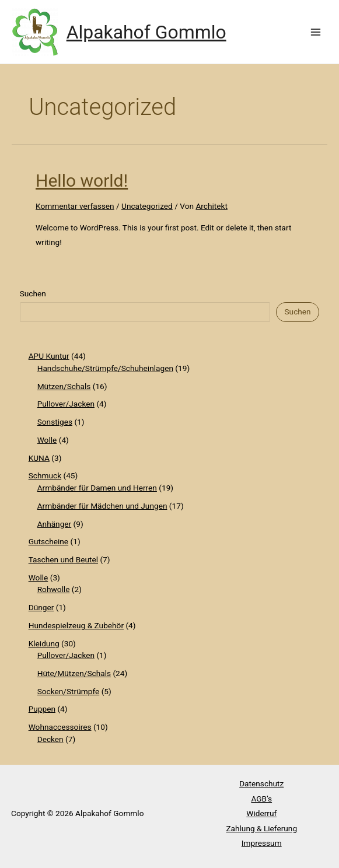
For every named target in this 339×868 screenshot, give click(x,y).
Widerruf (261, 813)
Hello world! (82, 181)
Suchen (33, 293)
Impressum (262, 843)
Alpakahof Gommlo (146, 32)
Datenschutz (261, 783)
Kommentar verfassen (75, 206)
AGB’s (261, 799)
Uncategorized (147, 206)
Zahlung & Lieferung (261, 828)
